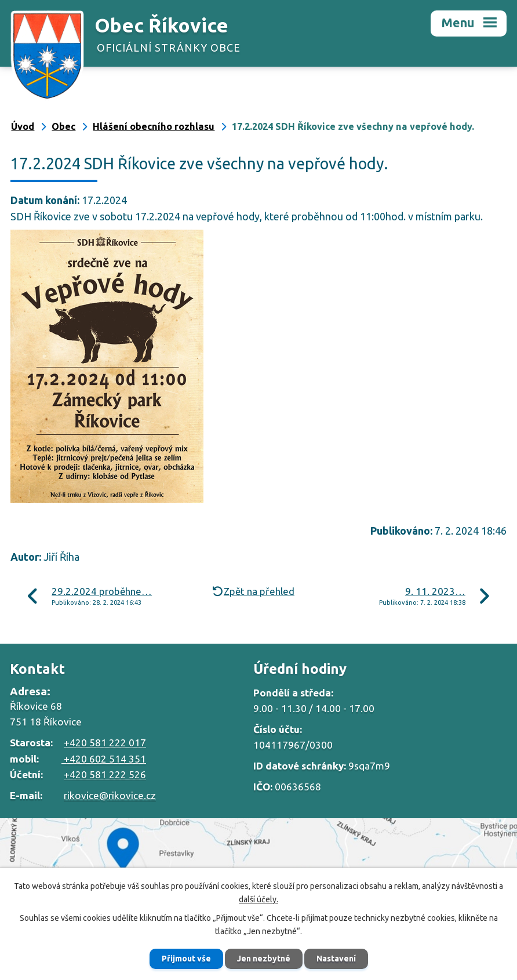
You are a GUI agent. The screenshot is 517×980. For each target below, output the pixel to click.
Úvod (23, 126)
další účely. (258, 899)
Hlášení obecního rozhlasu (154, 126)
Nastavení (336, 959)
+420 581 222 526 (105, 774)
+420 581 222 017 (105, 743)
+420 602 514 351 (104, 759)
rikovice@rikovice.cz (110, 795)
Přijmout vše (186, 959)
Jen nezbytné (264, 959)
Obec (63, 126)
